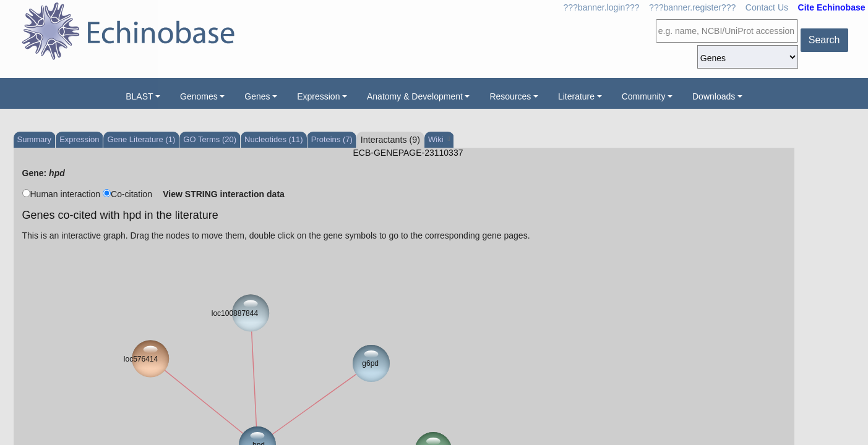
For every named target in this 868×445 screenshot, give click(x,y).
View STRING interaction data (224, 194)
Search (824, 40)
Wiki (439, 139)
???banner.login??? (602, 7)
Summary (35, 139)
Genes (257, 96)
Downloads (714, 96)
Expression (318, 96)
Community (644, 96)
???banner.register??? (692, 7)
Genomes (199, 96)
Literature (576, 96)
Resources (510, 96)
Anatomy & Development (415, 96)
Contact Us (767, 7)
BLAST (139, 96)
